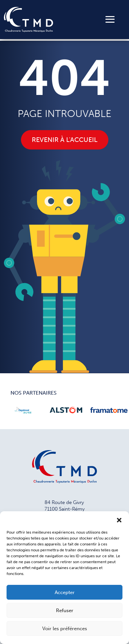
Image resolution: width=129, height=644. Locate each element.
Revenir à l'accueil (65, 140)
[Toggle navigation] (110, 19)
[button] (119, 519)
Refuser (65, 610)
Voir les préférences (65, 629)
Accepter (65, 592)
